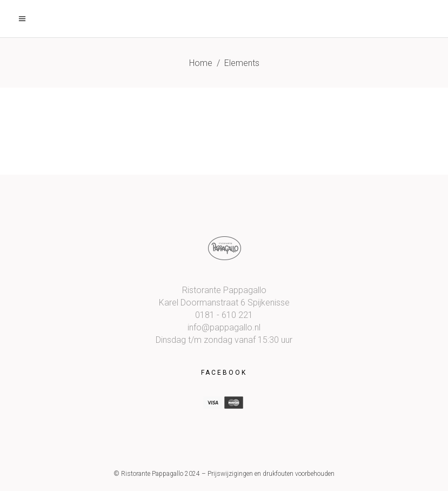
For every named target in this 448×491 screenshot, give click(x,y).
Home (201, 63)
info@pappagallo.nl (224, 327)
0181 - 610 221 (224, 315)
